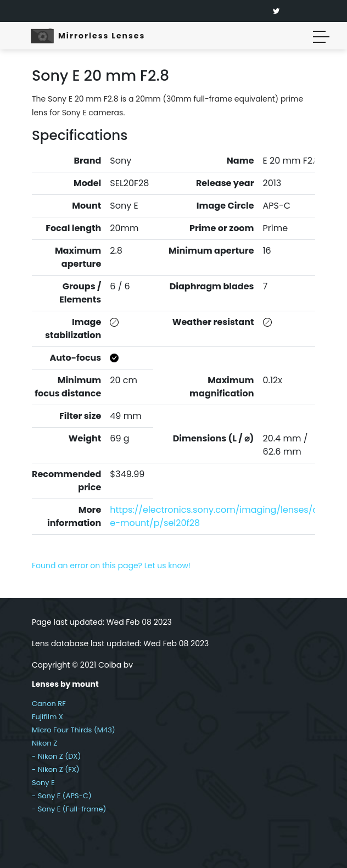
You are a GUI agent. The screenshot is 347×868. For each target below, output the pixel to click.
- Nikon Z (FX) (56, 769)
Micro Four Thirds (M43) (74, 730)
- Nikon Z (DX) (56, 756)
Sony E (43, 783)
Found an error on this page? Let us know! (111, 565)
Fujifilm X (47, 717)
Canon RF (49, 704)
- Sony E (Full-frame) (69, 809)
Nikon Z (44, 743)
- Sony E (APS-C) (62, 796)
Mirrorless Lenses (102, 36)
